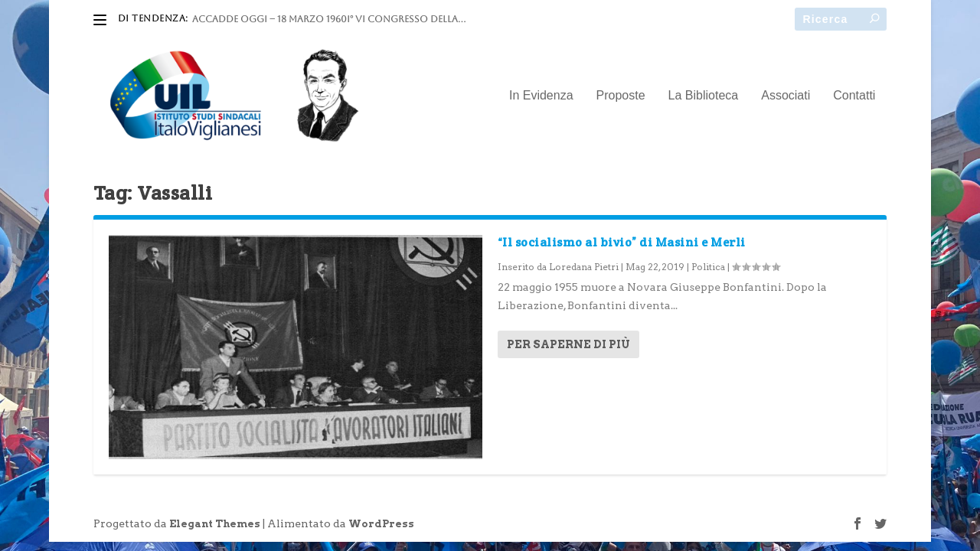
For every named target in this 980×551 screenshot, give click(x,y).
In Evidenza (541, 96)
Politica (708, 267)
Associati (786, 96)
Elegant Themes (215, 524)
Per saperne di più (568, 344)
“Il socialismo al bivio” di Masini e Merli (622, 242)
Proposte (621, 96)
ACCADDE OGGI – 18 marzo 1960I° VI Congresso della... (329, 19)
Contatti (854, 96)
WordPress (381, 524)
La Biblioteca (704, 96)
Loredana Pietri (584, 267)
